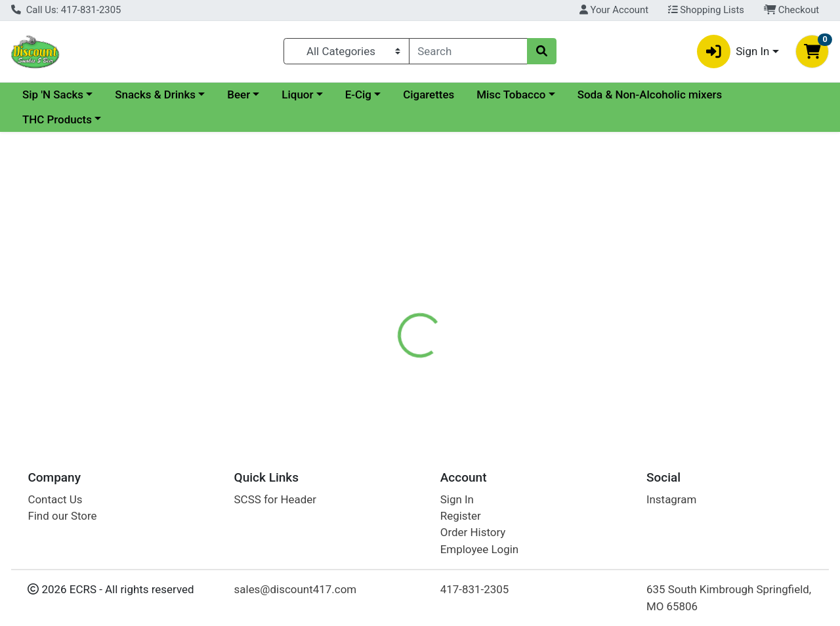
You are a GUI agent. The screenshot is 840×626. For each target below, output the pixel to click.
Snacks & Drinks (269, 94)
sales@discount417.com (296, 590)
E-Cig (472, 94)
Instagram (671, 499)
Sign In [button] (733, 52)
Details (387, 310)
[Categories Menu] (346, 51)
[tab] (387, 310)
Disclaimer (449, 310)
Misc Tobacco (624, 94)
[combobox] (469, 51)
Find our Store (62, 516)
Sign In (457, 499)
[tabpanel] (595, 375)
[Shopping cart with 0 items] (812, 52)
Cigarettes (542, 94)
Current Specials (63, 94)
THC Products (224, 119)
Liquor (411, 94)
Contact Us (55, 499)
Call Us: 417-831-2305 (66, 10)
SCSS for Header (275, 499)
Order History (473, 533)
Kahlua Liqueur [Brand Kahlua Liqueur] (523, 362)
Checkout (792, 10)
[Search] (469, 51)
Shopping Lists (706, 10)
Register (461, 516)
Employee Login (479, 549)
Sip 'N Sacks (166, 94)
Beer (352, 94)
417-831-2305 (475, 590)
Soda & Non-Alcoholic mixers (95, 119)
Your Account (614, 10)
